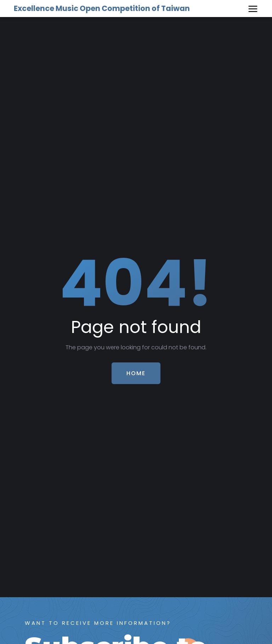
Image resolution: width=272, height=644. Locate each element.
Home (136, 373)
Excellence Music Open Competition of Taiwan (102, 8)
